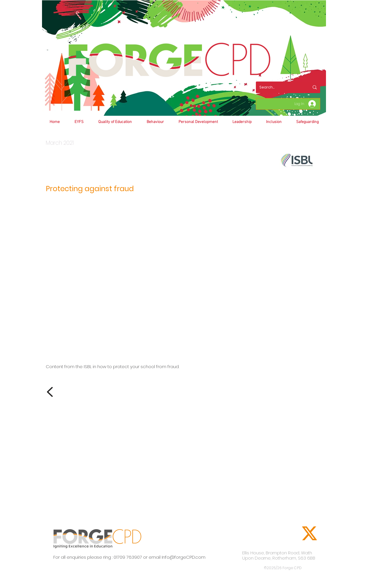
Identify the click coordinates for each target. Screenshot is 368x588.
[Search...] (280, 87)
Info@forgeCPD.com (184, 557)
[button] (155, 122)
